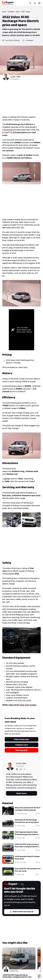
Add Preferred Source (22, 912)
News (28, 12)
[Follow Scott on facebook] (17, 770)
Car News (11, 12)
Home (4, 12)
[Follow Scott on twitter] (24, 770)
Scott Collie (15, 77)
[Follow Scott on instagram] (21, 770)
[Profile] (35, 3)
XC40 (23, 12)
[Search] (30, 3)
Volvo (18, 12)
